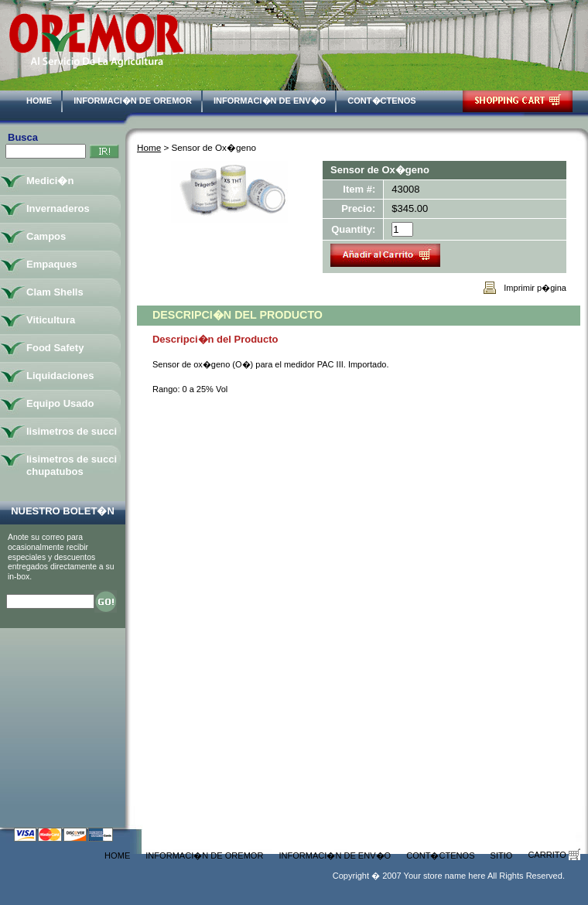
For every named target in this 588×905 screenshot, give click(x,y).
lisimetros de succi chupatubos (72, 465)
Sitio (502, 855)
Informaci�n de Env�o (270, 101)
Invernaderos (58, 208)
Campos (46, 236)
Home (39, 101)
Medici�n (50, 181)
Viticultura (51, 320)
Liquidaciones (60, 376)
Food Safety (55, 348)
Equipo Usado (60, 403)
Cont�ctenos (381, 101)
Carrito (554, 855)
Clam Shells (55, 292)
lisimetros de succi (72, 431)
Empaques (52, 264)
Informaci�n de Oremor (133, 101)
